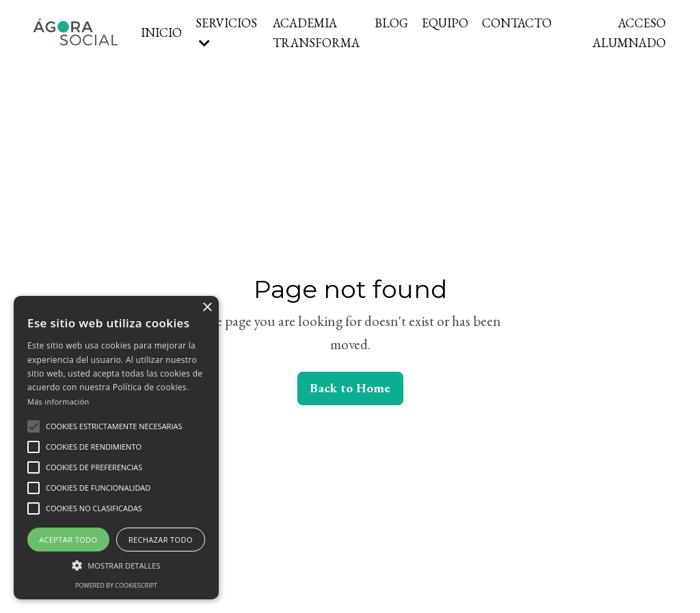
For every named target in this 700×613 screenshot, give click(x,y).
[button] (33, 426)
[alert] (116, 448)
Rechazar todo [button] (161, 540)
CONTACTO (517, 23)
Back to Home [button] (350, 388)
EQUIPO (445, 23)
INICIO (161, 32)
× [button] (207, 308)
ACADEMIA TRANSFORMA (316, 33)
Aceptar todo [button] (68, 540)
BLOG (391, 23)
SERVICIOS (226, 32)
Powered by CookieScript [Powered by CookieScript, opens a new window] (116, 585)
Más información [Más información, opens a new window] (58, 401)
